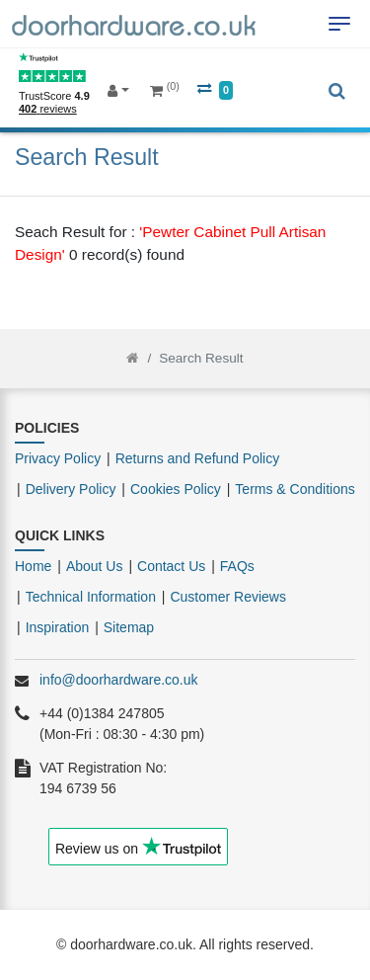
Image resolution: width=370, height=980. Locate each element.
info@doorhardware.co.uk (119, 680)
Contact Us (171, 566)
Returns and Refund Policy (198, 458)
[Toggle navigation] (339, 24)
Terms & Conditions (295, 489)
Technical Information (91, 597)
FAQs (237, 566)
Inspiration (58, 627)
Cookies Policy (176, 489)
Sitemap (129, 627)
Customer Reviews (227, 597)
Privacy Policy (58, 458)
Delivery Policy (71, 489)
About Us (95, 566)
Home (33, 566)
